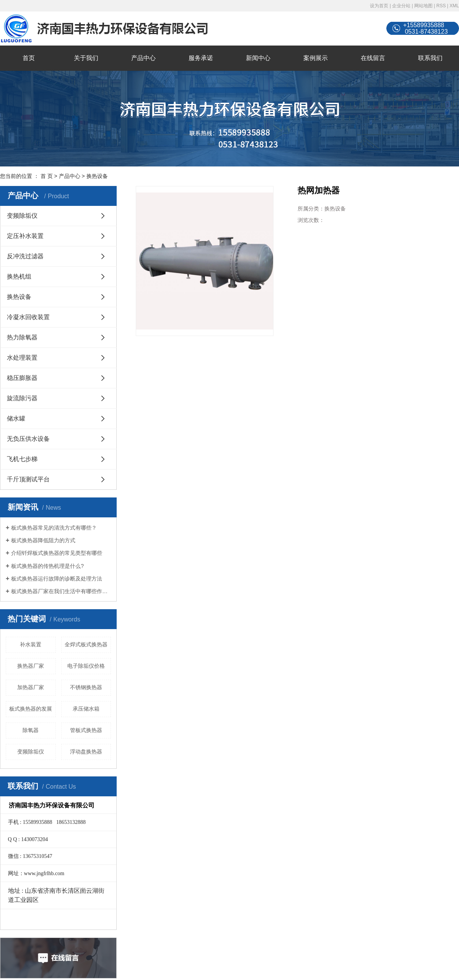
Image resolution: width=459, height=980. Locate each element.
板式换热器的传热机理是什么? (47, 566)
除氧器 (31, 730)
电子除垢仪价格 (86, 666)
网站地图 (423, 6)
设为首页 (379, 6)
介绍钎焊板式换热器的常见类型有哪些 (57, 553)
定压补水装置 (25, 236)
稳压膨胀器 (22, 378)
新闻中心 (258, 58)
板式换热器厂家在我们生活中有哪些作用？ (61, 591)
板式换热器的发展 (31, 709)
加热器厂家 (31, 687)
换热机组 (19, 276)
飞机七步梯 (22, 459)
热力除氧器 (22, 337)
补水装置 (31, 644)
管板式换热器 (86, 730)
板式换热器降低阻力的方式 (43, 540)
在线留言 (373, 58)
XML (454, 6)
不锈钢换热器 (86, 687)
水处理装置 (22, 358)
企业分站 (401, 6)
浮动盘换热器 (86, 752)
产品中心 (143, 58)
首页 (29, 58)
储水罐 (16, 418)
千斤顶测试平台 (28, 479)
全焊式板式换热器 (86, 644)
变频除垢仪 (22, 216)
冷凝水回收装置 (28, 317)
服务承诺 (201, 58)
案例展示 (316, 58)
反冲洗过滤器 (25, 256)
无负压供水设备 (28, 439)
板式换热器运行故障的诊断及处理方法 (57, 579)
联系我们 (430, 58)
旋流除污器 (22, 398)
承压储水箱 (86, 709)
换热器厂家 (31, 666)
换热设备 (97, 176)
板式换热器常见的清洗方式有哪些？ (54, 528)
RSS (441, 6)
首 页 (47, 176)
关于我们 (86, 58)
